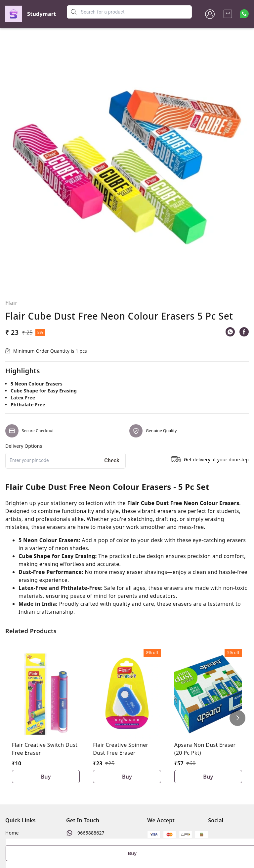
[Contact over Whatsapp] (244, 14)
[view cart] (228, 14)
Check (112, 460)
